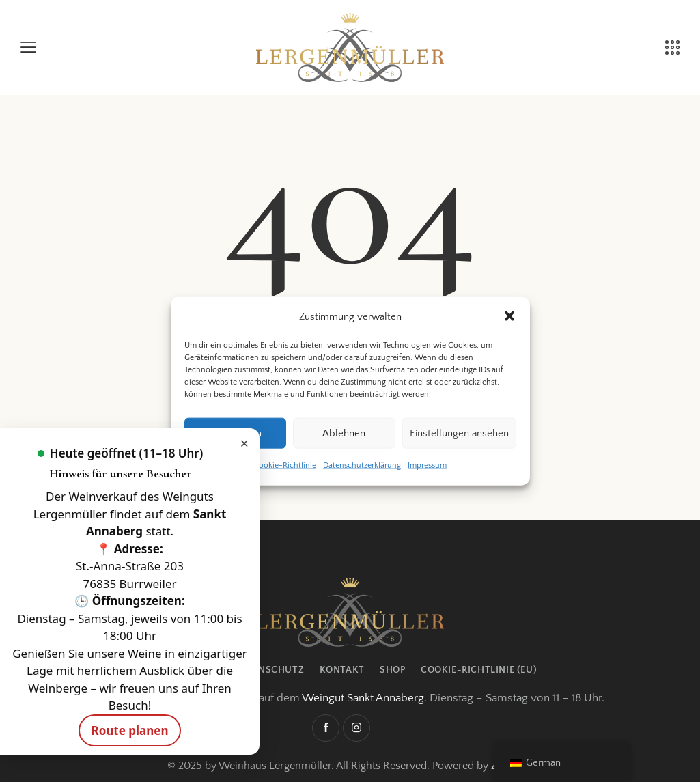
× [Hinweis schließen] (244, 443)
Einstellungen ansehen (459, 433)
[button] (509, 316)
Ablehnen (344, 433)
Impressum (427, 465)
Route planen (129, 730)
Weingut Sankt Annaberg (363, 698)
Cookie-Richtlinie (285, 465)
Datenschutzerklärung (362, 465)
